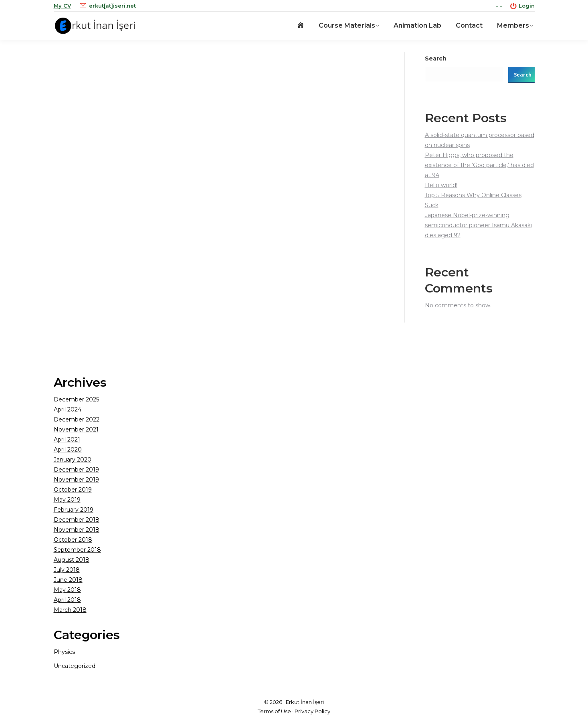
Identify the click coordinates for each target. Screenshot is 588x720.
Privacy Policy (312, 711)
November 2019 (76, 480)
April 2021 (67, 440)
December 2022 (77, 419)
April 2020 (68, 450)
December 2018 (77, 520)
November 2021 (76, 430)
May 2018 (67, 590)
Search (436, 58)
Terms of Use (274, 711)
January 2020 (73, 460)
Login (522, 6)
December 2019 (76, 470)
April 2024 (68, 409)
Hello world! (441, 185)
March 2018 (70, 610)
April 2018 (67, 600)
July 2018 (67, 570)
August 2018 (72, 560)
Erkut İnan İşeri (305, 702)
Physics (64, 652)
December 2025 (76, 399)
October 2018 (73, 540)
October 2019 (73, 490)
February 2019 (74, 510)
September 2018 (77, 550)
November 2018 (77, 530)
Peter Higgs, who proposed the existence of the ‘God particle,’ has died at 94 (479, 165)
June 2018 (68, 580)
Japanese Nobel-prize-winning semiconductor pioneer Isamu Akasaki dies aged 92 (478, 225)
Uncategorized (75, 666)
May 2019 (67, 500)
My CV (62, 6)
